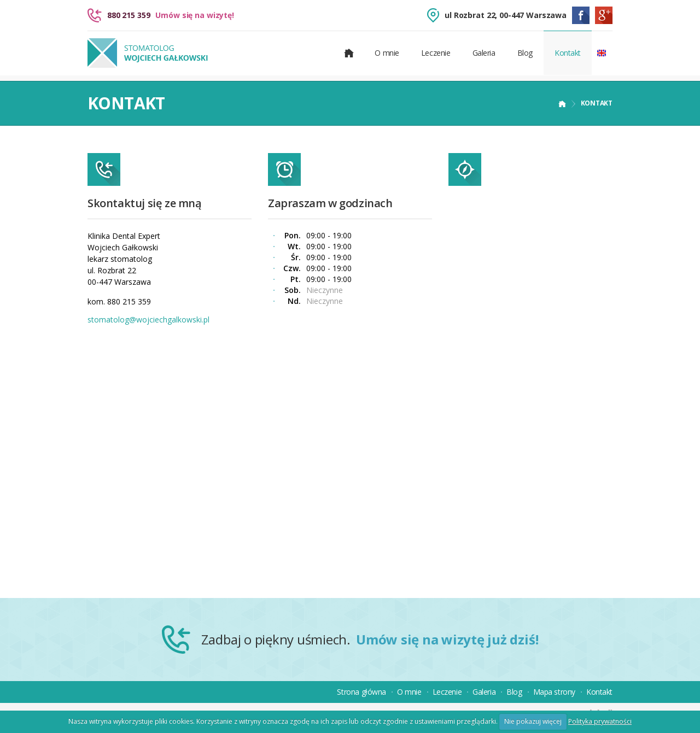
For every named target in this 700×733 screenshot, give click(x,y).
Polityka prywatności (600, 721)
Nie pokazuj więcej (533, 721)
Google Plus (604, 15)
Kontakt (568, 53)
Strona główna (361, 692)
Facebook (581, 15)
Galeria (484, 53)
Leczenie (436, 53)
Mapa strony (554, 692)
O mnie (387, 53)
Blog (525, 53)
